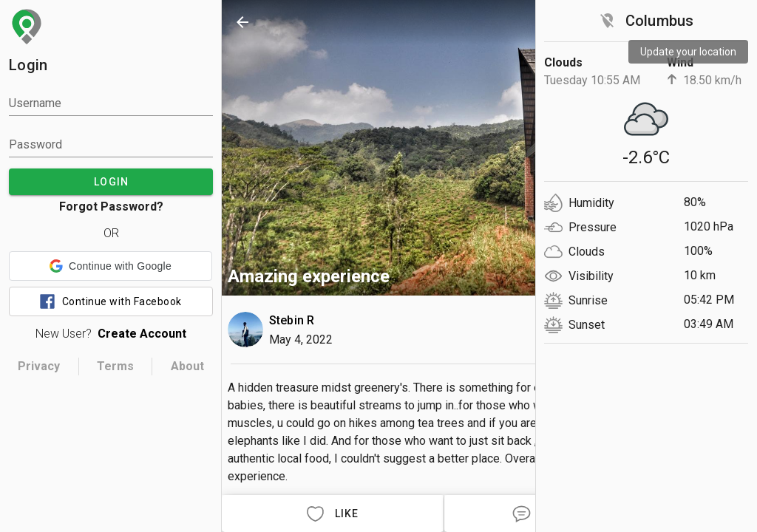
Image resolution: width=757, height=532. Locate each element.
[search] (574, 22)
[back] (242, 22)
